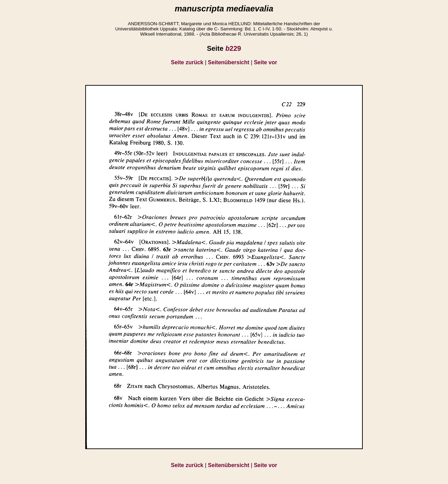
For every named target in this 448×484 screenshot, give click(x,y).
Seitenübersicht (228, 62)
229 (233, 48)
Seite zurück (187, 62)
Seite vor (265, 62)
